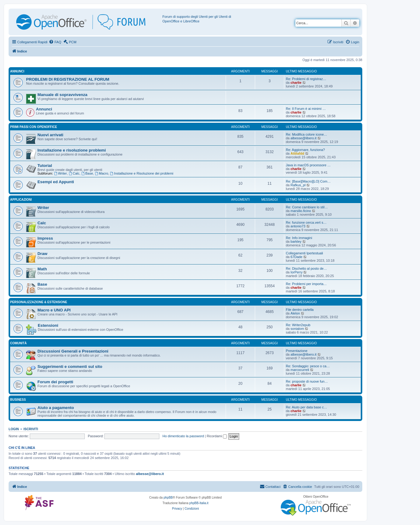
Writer (60, 173)
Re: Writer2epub (298, 325)
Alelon (295, 313)
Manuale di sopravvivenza (62, 95)
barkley (296, 241)
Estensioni (48, 325)
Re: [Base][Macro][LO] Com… (308, 181)
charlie (296, 83)
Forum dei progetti (55, 382)
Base (87, 173)
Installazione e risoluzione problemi (72, 150)
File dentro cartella (300, 310)
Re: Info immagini (299, 238)
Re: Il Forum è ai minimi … (306, 109)
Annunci (17, 71)
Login (14, 429)
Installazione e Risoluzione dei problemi (142, 173)
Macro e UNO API (54, 310)
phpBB (168, 498)
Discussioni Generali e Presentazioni (73, 351)
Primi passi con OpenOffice (34, 127)
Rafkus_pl (298, 185)
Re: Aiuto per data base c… (307, 407)
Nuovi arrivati (50, 135)
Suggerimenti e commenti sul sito (70, 367)
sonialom (297, 329)
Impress (45, 238)
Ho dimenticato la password (183, 436)
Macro (101, 173)
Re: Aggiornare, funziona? (305, 150)
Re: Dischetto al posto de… (306, 268)
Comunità (18, 343)
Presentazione (297, 351)
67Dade (296, 257)
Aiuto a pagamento (56, 408)
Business (18, 400)
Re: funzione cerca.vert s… (306, 222)
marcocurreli (300, 370)
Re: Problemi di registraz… (306, 79)
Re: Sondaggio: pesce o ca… (308, 366)
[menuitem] (55, 42)
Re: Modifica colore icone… (307, 134)
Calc (74, 173)
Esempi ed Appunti (56, 182)
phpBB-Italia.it (199, 503)
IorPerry (296, 272)
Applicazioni (21, 200)
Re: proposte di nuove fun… (307, 381)
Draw (42, 254)
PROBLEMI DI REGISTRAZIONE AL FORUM (68, 79)
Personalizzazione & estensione (39, 302)
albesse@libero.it (303, 138)
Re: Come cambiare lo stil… (307, 207)
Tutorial (45, 166)
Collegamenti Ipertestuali (304, 253)
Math (42, 269)
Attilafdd (297, 153)
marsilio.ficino (301, 211)
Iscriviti (31, 429)
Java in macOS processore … (308, 165)
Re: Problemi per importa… (306, 284)
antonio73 (298, 226)
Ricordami (217, 436)
